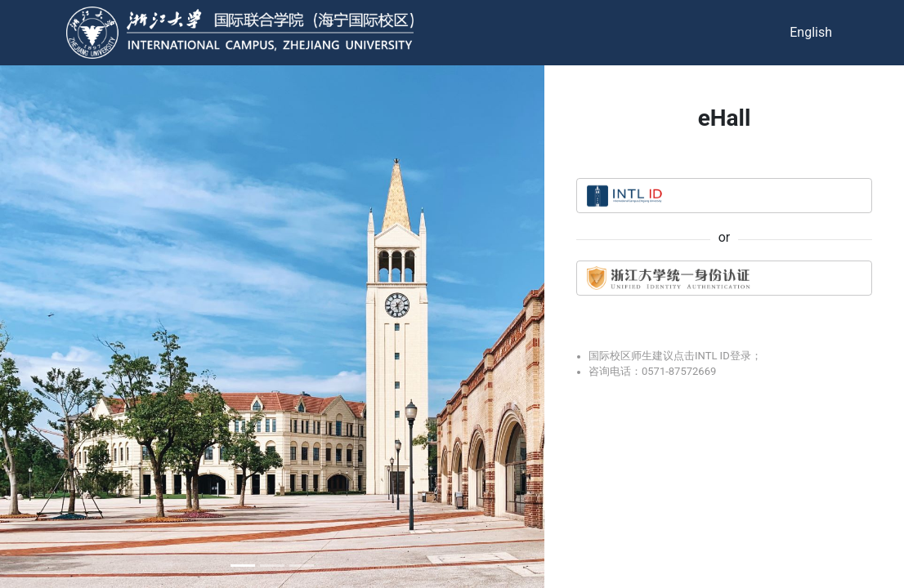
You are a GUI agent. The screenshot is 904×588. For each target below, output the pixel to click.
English (811, 32)
